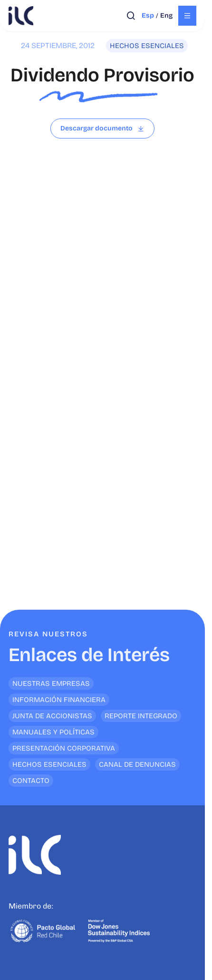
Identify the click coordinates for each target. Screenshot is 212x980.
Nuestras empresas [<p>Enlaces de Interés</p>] (51, 683)
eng (166, 15)
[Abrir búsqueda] (131, 16)
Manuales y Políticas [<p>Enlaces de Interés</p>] (53, 732)
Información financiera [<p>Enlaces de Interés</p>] (59, 700)
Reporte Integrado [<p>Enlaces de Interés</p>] (141, 716)
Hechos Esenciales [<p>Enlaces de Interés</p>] (49, 764)
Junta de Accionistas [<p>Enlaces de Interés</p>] (52, 716)
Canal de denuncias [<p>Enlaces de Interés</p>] (137, 764)
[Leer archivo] (102, 129)
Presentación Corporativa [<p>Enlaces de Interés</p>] (64, 748)
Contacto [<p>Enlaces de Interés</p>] (31, 781)
